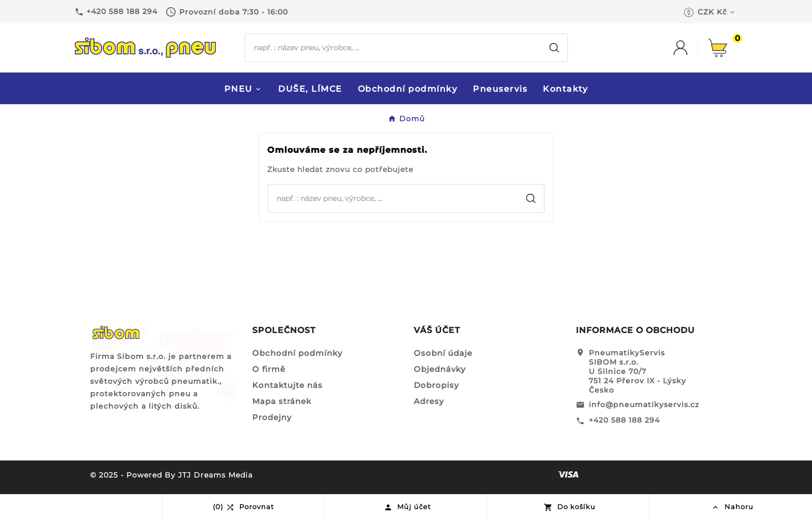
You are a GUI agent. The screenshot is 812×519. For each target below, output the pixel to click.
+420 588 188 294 (624, 420)
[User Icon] (691, 48)
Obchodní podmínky (297, 353)
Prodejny (272, 417)
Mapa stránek (282, 401)
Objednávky (440, 369)
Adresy (429, 401)
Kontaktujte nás (287, 385)
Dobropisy (436, 385)
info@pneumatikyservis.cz (644, 405)
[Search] (554, 48)
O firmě (269, 369)
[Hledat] (393, 48)
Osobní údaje (443, 353)
